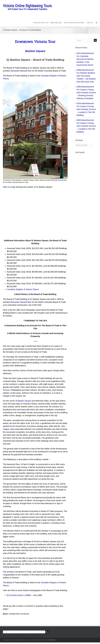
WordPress (52, 640)
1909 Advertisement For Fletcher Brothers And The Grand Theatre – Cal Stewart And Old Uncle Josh (86, 76)
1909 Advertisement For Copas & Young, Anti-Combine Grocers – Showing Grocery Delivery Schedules (86, 93)
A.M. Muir (35, 423)
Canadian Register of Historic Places (23, 289)
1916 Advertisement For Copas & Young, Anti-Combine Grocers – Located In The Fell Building (86, 109)
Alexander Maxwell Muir (21, 71)
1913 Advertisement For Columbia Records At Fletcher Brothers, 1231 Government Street (85, 59)
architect (11, 572)
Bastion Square (24, 401)
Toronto (6, 390)
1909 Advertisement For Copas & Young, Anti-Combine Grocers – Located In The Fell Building (86, 126)
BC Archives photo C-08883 (19, 595)
